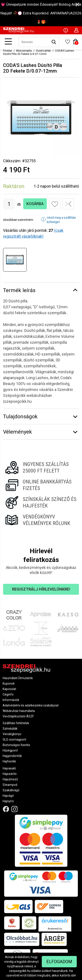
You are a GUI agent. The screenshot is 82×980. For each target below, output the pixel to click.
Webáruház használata (19, 711)
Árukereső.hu (55, 929)
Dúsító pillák (43, 51)
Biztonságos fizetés (16, 745)
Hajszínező (10, 779)
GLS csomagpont (14, 739)
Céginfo (8, 694)
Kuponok (9, 684)
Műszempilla (24, 51)
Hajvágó (8, 796)
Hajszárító (10, 774)
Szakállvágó (11, 790)
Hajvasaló (9, 768)
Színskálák (10, 729)
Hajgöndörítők (12, 756)
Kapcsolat (9, 689)
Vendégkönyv (12, 734)
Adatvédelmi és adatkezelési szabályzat (31, 705)
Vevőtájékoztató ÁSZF (18, 716)
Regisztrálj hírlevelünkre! (41, 589)
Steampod (10, 785)
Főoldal (7, 51)
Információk (11, 700)
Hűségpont (10, 750)
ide (73, 975)
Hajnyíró (8, 801)
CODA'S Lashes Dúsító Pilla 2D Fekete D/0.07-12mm (38, 52)
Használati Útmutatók (18, 678)
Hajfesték (9, 761)
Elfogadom (59, 962)
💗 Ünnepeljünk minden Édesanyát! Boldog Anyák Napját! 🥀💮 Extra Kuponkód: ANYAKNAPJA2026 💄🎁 (41, 13)
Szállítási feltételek (16, 723)
